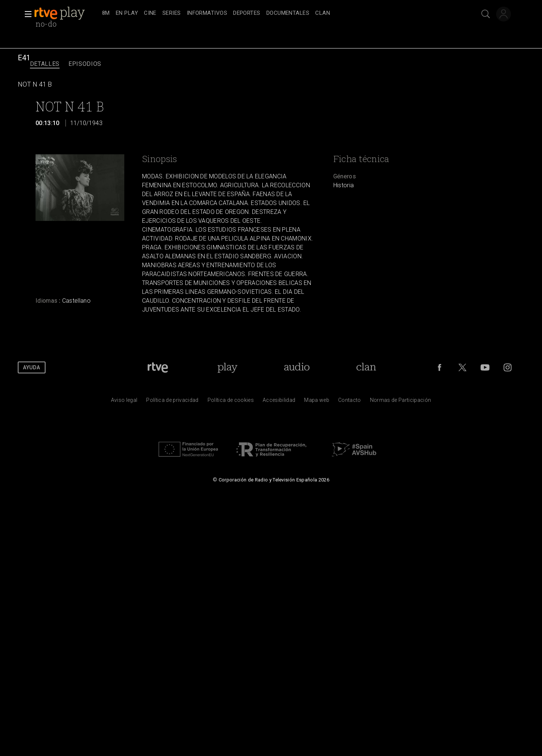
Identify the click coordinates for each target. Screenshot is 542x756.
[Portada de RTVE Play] (227, 367)
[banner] (67, 13)
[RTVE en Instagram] (508, 367)
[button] (26, 14)
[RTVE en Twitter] (462, 367)
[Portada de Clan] (366, 367)
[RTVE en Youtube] (485, 367)
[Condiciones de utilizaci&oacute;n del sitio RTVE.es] (124, 402)
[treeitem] (106, 14)
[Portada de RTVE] (158, 367)
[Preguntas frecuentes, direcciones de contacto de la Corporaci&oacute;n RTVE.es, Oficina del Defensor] (350, 402)
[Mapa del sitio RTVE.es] (317, 402)
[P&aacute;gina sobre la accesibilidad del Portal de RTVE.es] (279, 402)
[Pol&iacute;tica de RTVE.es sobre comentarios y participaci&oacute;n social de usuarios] (401, 402)
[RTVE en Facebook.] (440, 367)
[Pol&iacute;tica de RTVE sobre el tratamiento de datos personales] (172, 402)
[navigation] (279, 13)
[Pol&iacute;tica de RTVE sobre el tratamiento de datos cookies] (231, 402)
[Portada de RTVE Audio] (297, 367)
